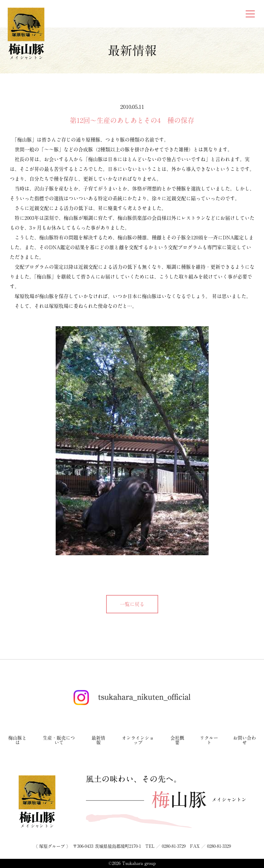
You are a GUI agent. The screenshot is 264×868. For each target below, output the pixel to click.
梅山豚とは (17, 740)
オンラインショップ (138, 740)
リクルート (209, 740)
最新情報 (98, 740)
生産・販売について (59, 740)
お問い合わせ (245, 740)
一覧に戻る (132, 604)
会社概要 (177, 740)
